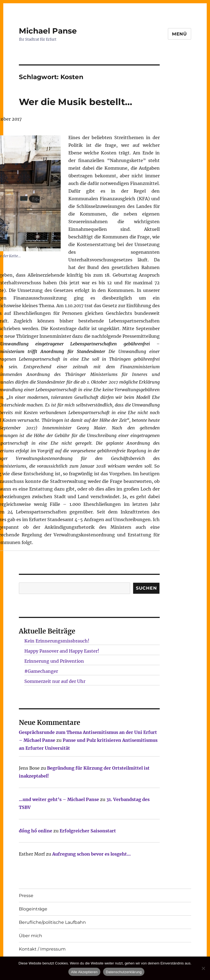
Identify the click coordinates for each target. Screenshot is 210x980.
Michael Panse (48, 31)
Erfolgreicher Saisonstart (88, 831)
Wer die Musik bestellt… (75, 102)
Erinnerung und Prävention (54, 661)
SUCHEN (146, 588)
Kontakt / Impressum (42, 949)
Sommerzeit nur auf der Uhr (55, 681)
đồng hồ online (36, 831)
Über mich (30, 936)
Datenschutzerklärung (124, 972)
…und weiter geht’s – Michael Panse (59, 799)
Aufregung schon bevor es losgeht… (91, 854)
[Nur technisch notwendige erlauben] (203, 968)
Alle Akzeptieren (84, 972)
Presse (26, 896)
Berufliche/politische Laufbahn (52, 922)
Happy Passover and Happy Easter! (62, 651)
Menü (180, 34)
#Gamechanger (41, 671)
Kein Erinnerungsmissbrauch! (57, 641)
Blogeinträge (33, 909)
